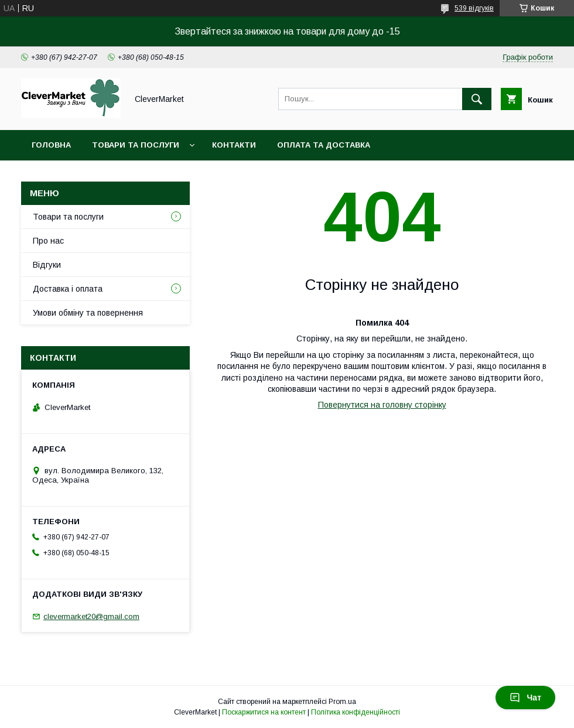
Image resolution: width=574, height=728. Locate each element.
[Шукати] (477, 99)
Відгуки (47, 265)
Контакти (234, 145)
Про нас (48, 241)
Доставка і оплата (68, 289)
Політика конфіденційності (356, 712)
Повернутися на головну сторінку (382, 405)
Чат (525, 698)
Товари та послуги (136, 145)
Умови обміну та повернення (88, 313)
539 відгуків (474, 8)
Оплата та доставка (324, 145)
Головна (51, 145)
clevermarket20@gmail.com (91, 616)
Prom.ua (342, 702)
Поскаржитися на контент (264, 712)
